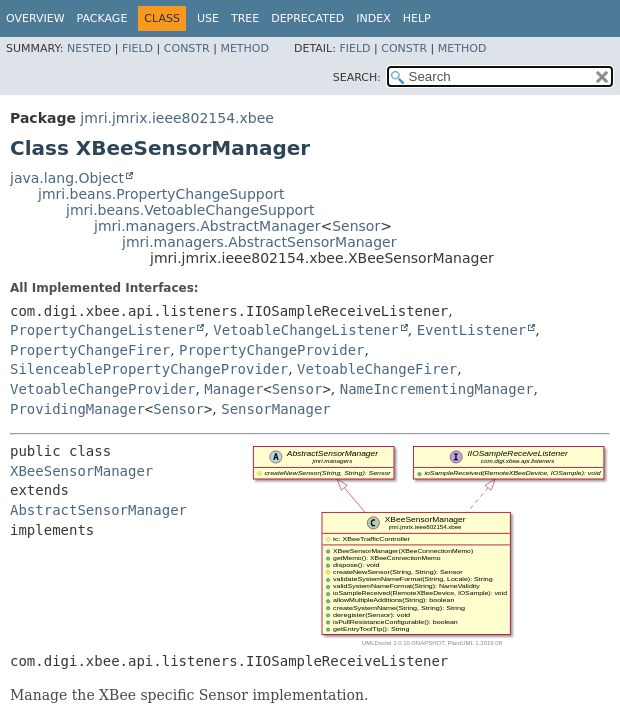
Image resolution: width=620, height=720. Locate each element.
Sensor (356, 226)
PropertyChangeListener (102, 330)
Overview (35, 18)
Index (373, 18)
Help (417, 18)
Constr (187, 48)
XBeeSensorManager (81, 471)
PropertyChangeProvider (271, 350)
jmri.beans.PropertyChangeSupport (161, 194)
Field (137, 48)
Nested (89, 48)
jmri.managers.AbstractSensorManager (259, 242)
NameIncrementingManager (437, 389)
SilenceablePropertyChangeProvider (149, 369)
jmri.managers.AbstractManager (207, 226)
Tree (245, 18)
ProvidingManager (77, 409)
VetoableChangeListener (305, 330)
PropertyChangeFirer (90, 350)
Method (244, 48)
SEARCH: (357, 77)
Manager (233, 389)
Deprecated (307, 18)
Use (208, 18)
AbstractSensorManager (98, 510)
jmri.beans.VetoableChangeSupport (190, 210)
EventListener (472, 330)
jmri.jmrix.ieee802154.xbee (177, 118)
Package (102, 18)
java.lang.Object (67, 178)
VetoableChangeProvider (102, 389)
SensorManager (276, 409)
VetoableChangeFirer (377, 369)
